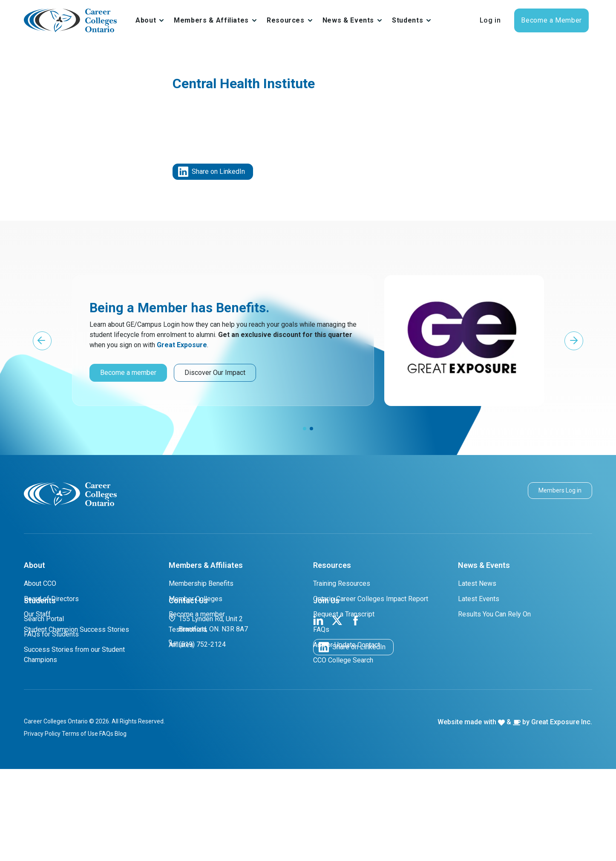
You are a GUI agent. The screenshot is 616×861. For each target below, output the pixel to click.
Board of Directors (51, 599)
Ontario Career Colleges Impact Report (371, 599)
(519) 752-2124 (197, 736)
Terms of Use (80, 826)
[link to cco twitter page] (337, 712)
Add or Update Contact (347, 645)
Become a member (128, 373)
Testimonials (188, 629)
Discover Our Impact (215, 373)
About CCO (40, 583)
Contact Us (188, 693)
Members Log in (560, 490)
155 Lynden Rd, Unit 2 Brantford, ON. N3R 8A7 (208, 716)
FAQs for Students (51, 726)
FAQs (321, 629)
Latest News (477, 583)
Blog (121, 826)
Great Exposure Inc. (562, 814)
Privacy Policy (42, 826)
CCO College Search (343, 660)
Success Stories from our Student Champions (74, 747)
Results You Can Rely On (494, 614)
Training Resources (342, 583)
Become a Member (551, 20)
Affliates (181, 645)
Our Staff (37, 614)
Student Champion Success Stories (76, 629)
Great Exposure (182, 345)
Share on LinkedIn (212, 172)
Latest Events (479, 599)
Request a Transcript (344, 614)
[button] (42, 341)
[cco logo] (70, 494)
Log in (490, 20)
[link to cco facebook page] (356, 712)
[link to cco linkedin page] (318, 712)
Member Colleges (196, 599)
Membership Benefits (201, 583)
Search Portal (44, 711)
